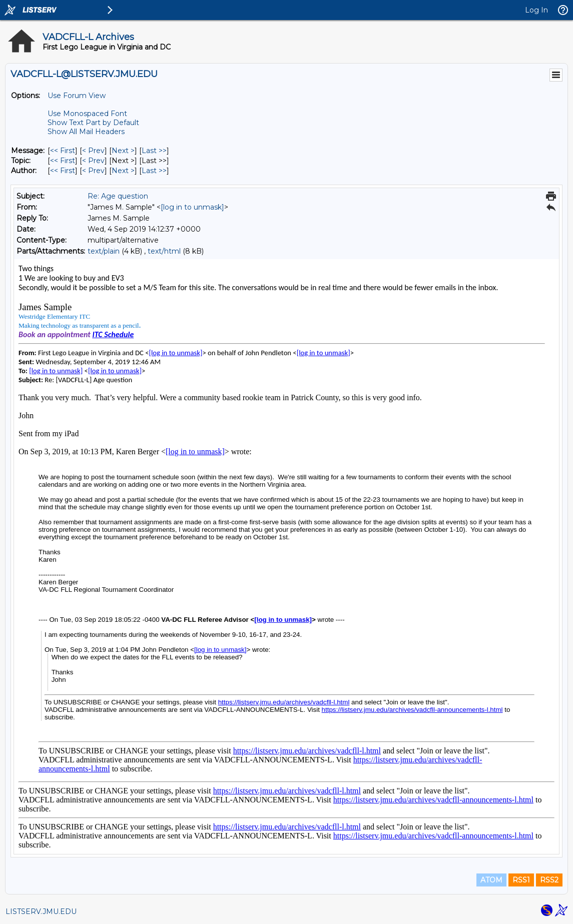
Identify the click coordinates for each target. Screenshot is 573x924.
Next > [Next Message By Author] (123, 171)
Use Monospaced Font (87, 114)
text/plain (104, 251)
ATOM (491, 880)
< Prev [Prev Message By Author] (93, 171)
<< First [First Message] (63, 151)
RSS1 (521, 880)
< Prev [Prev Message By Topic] (93, 161)
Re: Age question (118, 196)
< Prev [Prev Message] (93, 151)
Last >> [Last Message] (154, 151)
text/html (164, 251)
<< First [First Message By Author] (63, 171)
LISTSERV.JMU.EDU (41, 911)
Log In (536, 10)
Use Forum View (77, 96)
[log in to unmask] (192, 207)
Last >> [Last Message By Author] (154, 171)
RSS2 (549, 880)
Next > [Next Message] (123, 151)
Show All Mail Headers (86, 132)
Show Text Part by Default (93, 123)
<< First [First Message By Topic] (63, 161)
